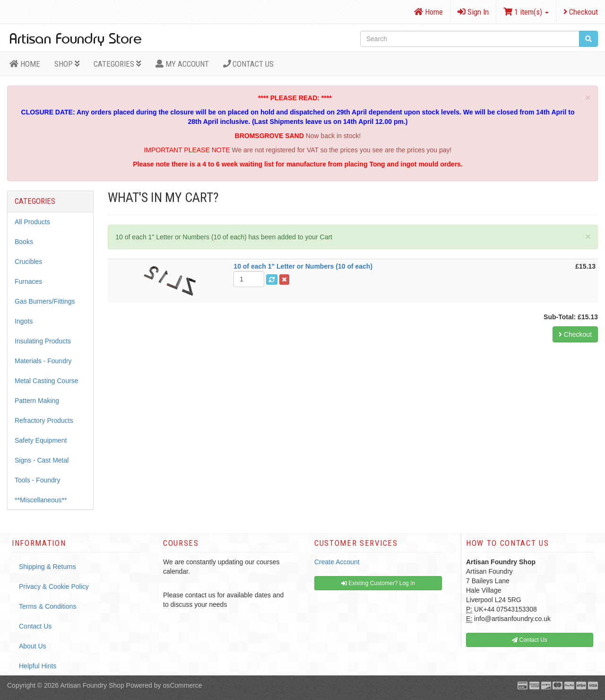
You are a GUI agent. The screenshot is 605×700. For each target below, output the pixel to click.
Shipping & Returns (48, 567)
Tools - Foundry (37, 480)
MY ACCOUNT (182, 64)
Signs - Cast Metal (42, 460)
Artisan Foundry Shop (92, 685)
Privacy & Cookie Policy (54, 586)
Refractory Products (44, 420)
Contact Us (249, 64)
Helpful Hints (38, 666)
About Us (33, 646)
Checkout (581, 12)
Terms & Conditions (48, 606)
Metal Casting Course (47, 381)
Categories (117, 64)
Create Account (337, 562)
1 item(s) (526, 12)
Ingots (24, 321)
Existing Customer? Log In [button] (378, 583)
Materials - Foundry (43, 361)
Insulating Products (43, 341)
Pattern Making (37, 401)
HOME (25, 64)
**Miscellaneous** (41, 500)
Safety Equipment (41, 440)
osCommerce (182, 685)
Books (24, 242)
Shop (67, 64)
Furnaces (28, 281)
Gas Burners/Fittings (45, 301)
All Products (32, 222)
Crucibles (28, 262)
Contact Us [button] (530, 640)
